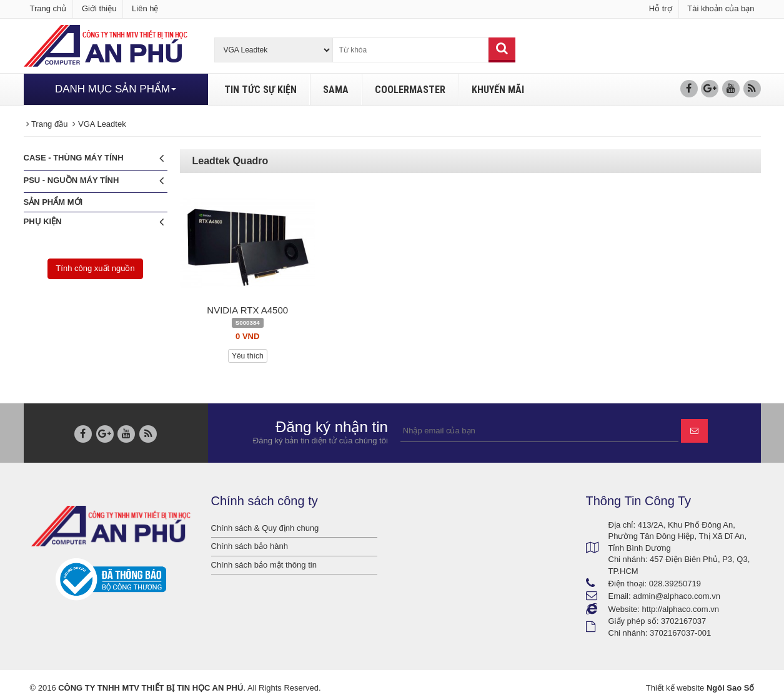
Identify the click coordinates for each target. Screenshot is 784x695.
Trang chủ (48, 8)
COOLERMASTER (410, 90)
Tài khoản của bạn (721, 8)
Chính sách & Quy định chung (265, 528)
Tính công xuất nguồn (95, 268)
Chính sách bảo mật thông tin (264, 565)
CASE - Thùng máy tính (94, 158)
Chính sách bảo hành (250, 546)
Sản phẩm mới (53, 202)
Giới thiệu (99, 8)
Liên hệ (145, 8)
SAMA (336, 90)
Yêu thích (248, 356)
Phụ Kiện (94, 222)
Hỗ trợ (661, 8)
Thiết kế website (675, 688)
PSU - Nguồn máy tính (94, 181)
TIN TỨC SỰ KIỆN (261, 90)
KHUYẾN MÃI (498, 90)
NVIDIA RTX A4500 (247, 310)
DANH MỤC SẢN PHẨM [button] (116, 89)
